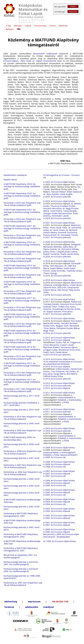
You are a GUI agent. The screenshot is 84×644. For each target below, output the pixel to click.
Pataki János (61, 352)
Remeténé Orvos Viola (69, 350)
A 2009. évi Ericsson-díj (54, 457)
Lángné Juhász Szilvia (67, 252)
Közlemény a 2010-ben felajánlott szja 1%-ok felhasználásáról (22, 418)
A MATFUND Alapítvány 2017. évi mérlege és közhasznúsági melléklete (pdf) (22, 300)
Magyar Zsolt (62, 326)
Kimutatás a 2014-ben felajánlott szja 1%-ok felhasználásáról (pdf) (22, 341)
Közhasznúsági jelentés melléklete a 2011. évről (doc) (21, 404)
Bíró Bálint (72, 374)
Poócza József (50, 235)
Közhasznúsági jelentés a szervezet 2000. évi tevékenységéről (21, 570)
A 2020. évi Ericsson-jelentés (57, 256)
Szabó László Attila (70, 254)
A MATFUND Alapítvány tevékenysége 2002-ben (22, 542)
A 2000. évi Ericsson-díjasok (57, 532)
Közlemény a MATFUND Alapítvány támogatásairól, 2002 (21, 535)
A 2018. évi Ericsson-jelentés (57, 295)
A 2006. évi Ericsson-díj (54, 485)
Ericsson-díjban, (11, 61)
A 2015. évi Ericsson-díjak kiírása (59, 338)
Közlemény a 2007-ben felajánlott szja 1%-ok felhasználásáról (22, 466)
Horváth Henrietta (52, 208)
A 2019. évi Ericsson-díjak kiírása (59, 261)
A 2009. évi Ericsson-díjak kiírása (59, 447)
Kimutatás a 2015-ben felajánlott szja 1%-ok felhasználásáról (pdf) (22, 325)
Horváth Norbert (69, 323)
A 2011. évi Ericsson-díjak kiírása (59, 409)
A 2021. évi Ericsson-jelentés (57, 237)
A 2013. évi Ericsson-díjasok (57, 388)
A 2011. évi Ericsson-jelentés (57, 412)
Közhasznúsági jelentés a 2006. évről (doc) (21, 480)
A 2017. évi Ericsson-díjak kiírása (59, 299)
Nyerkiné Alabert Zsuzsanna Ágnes (60, 347)
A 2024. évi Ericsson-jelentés (57, 218)
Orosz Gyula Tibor (59, 227)
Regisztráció (73, 12)
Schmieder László (60, 216)
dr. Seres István (57, 230)
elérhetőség (11, 602)
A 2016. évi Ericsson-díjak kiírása (59, 318)
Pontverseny (40, 26)
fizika (66, 402)
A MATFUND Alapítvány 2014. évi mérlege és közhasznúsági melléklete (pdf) (22, 349)
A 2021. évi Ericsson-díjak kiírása (59, 223)
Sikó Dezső (63, 290)
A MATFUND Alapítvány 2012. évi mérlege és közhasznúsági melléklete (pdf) (22, 382)
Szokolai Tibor (50, 307)
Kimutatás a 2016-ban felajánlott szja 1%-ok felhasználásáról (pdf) (22, 309)
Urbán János (76, 285)
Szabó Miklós (56, 268)
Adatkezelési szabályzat (15, 175)
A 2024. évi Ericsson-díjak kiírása (59, 201)
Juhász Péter (49, 252)
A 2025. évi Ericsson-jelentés (57, 197)
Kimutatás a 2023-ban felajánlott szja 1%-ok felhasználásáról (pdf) (22, 204)
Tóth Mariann (57, 266)
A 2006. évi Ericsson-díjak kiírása (59, 480)
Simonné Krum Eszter (71, 304)
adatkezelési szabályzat (40, 607)
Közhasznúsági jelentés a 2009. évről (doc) (21, 425)
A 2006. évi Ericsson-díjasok (57, 483)
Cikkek (28, 26)
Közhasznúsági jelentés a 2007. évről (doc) (21, 459)
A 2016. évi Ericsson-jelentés (57, 333)
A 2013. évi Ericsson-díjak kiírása (59, 383)
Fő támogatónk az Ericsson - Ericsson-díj (62, 176)
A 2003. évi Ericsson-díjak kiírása (59, 509)
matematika (75, 400)
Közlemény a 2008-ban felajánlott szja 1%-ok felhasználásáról (22, 452)
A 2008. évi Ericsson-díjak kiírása (59, 462)
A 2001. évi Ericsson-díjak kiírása (59, 522)
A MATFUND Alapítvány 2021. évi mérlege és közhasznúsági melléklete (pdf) (22, 228)
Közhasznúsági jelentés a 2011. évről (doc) (21, 397)
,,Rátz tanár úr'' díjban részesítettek (38, 61)
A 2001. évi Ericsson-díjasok (57, 525)
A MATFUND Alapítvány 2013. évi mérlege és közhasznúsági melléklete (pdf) (22, 366)
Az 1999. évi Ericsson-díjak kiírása (60, 541)
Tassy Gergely (70, 211)
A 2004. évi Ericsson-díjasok (57, 502)
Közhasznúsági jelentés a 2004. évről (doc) (21, 494)
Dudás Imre (49, 326)
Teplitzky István (74, 271)
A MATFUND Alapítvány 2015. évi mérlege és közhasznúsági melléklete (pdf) (22, 333)
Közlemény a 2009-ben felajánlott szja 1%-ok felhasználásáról (22, 432)
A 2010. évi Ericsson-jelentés (57, 431)
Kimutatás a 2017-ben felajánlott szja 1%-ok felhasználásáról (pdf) (22, 292)
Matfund (63, 26)
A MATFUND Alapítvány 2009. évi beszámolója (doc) (20, 438)
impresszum (34, 602)
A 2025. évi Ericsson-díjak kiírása (59, 182)
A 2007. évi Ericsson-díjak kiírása (59, 471)
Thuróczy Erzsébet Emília (63, 206)
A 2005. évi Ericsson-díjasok (57, 492)
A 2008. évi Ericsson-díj (54, 467)
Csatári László (67, 345)
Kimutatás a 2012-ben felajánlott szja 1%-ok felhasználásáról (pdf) (22, 374)
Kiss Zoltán (76, 321)
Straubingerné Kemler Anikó (66, 309)
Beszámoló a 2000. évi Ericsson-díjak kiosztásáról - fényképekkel (61, 535)
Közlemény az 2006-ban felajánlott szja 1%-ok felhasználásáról (23, 473)
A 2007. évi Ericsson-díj (54, 476)
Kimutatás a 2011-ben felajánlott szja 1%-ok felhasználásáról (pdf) (22, 390)
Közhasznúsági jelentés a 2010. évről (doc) (21, 411)
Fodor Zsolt (49, 352)
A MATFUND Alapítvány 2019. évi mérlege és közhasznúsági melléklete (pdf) (22, 268)
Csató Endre (56, 211)
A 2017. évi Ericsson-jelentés (57, 314)
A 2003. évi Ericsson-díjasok (57, 511)
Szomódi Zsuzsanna (68, 232)
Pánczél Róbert (59, 192)
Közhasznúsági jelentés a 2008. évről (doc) (21, 445)
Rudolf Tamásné (51, 254)
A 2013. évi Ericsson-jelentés (57, 386)
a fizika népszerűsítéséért (65, 455)
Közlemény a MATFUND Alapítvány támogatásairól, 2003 (21, 515)
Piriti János (67, 311)
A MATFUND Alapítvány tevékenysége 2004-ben (22, 501)
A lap (8, 26)
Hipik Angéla (66, 194)
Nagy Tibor (49, 331)
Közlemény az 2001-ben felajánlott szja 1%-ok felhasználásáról (23, 584)
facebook (9, 607)
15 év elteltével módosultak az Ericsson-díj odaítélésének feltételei (63, 363)
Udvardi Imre (50, 287)
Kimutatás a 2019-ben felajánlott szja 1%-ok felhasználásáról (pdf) (22, 260)
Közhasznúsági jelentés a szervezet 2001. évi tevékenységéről (21, 563)
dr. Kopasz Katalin (52, 311)
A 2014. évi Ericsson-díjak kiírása (59, 359)
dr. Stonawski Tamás (68, 235)
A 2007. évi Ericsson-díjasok (57, 474)
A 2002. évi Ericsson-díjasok (57, 518)
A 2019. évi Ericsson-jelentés (57, 276)
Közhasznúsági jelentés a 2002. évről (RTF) (21, 528)
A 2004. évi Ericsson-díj (54, 504)
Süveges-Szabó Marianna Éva (58, 213)
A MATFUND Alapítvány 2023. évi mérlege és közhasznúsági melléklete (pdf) (22, 196)
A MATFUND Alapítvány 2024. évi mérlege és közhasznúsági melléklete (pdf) (22, 186)
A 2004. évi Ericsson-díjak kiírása (59, 499)
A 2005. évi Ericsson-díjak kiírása (59, 490)
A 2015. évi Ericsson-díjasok (57, 340)
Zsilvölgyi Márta (61, 285)
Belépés (73, 6)
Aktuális (18, 26)
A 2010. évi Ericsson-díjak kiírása (59, 428)
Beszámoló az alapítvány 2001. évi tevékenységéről (20, 556)
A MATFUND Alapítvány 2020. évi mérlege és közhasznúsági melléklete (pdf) (22, 245)
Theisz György (50, 273)
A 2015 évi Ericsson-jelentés (57, 355)
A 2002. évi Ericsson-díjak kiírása (59, 515)
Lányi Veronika (58, 271)
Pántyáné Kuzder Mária (68, 328)
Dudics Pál (61, 342)
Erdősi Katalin (63, 369)
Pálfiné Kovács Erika (53, 376)
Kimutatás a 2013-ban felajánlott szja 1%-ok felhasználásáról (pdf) (22, 357)
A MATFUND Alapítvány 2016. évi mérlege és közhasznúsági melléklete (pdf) (22, 317)
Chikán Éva (63, 307)
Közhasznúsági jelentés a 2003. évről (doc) (21, 508)
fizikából (62, 400)
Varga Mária (60, 374)
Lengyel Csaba (50, 350)
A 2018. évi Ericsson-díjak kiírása (59, 280)
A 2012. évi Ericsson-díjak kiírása (59, 393)
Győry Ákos (68, 247)
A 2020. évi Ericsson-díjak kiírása (59, 242)
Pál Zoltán (71, 371)
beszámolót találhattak (45, 54)
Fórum (53, 26)
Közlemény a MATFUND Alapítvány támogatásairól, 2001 (21, 549)
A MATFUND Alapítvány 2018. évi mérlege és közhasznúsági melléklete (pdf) (22, 284)
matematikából (66, 397)
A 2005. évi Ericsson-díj (54, 495)
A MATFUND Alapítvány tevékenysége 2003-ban (22, 522)
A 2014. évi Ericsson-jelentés (57, 379)
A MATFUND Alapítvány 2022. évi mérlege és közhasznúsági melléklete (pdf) (22, 212)
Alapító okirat (10, 179)
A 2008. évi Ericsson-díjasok (57, 464)
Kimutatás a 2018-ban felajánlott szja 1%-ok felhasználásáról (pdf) (22, 276)
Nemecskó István (52, 323)
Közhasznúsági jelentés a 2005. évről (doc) (21, 487)
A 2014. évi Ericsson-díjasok (57, 366)
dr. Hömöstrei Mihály (68, 249)
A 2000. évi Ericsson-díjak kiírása (59, 529)
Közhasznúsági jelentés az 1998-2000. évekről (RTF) (22, 577)
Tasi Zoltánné (58, 371)
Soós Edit (62, 287)
